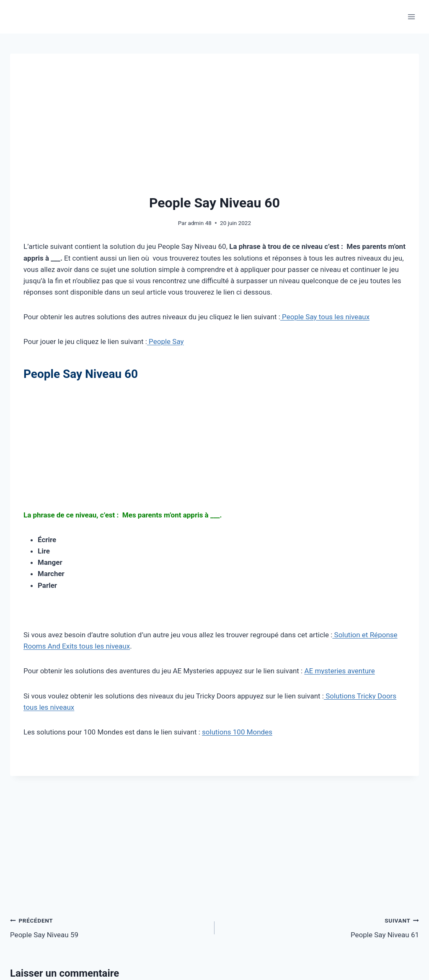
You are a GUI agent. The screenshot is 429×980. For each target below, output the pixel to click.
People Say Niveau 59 (109, 927)
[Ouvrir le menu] (411, 17)
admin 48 (200, 223)
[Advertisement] (214, 130)
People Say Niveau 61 (320, 927)
